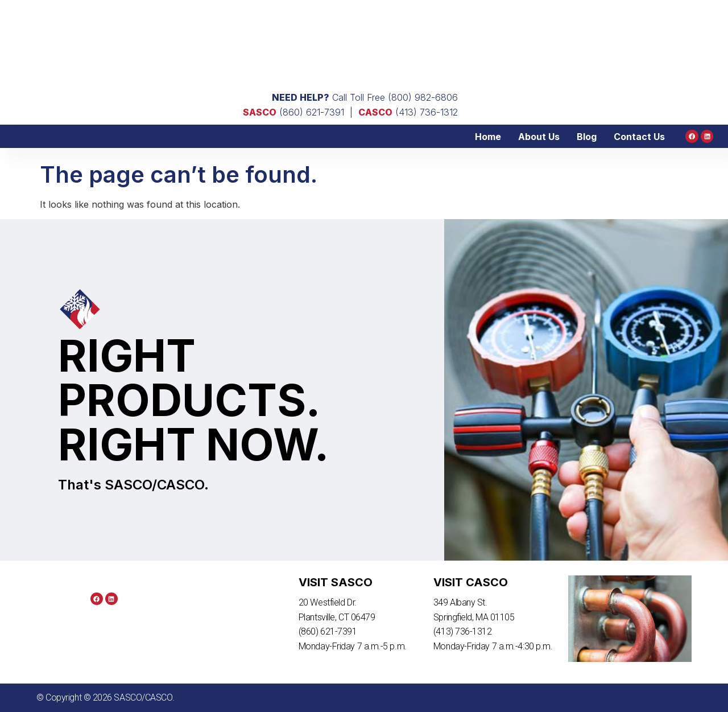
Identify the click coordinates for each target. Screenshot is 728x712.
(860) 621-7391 (293, 112)
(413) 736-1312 (408, 112)
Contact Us (640, 137)
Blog (587, 137)
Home (489, 137)
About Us (539, 137)
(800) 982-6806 (423, 97)
